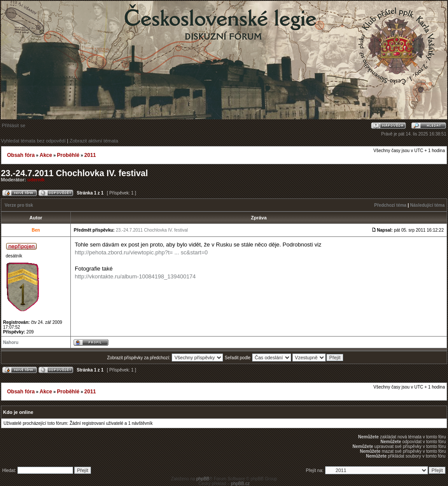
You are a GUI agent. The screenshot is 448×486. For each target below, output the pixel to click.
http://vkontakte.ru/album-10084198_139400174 (135, 276)
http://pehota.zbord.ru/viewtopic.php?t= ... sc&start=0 (141, 252)
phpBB (203, 479)
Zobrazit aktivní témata (94, 141)
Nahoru (11, 342)
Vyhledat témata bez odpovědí (33, 141)
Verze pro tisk (19, 205)
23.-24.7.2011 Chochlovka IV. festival (74, 173)
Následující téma (427, 205)
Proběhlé (68, 155)
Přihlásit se (14, 125)
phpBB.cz (240, 484)
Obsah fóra (21, 155)
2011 (90, 155)
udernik (36, 180)
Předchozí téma (390, 205)
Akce (46, 155)
